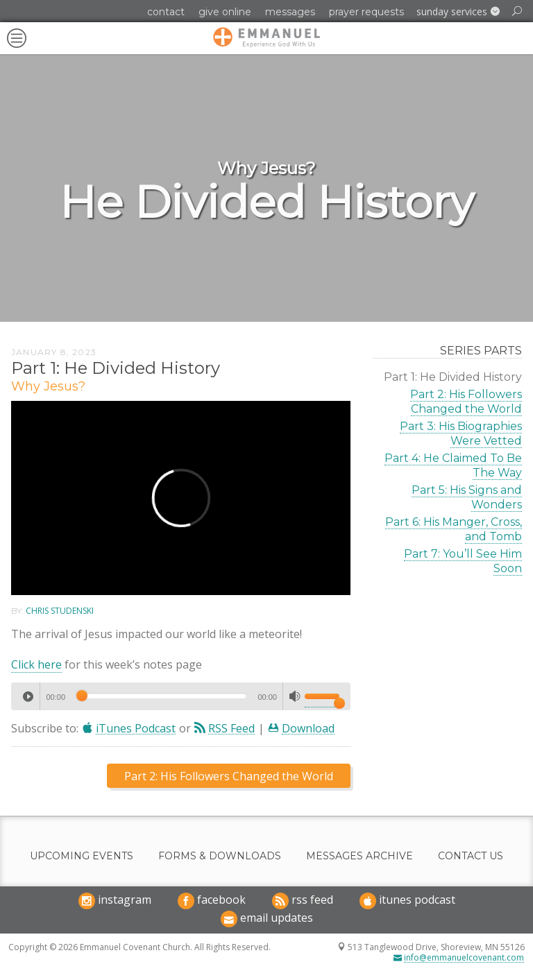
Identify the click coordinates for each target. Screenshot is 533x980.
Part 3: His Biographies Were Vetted (461, 433)
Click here (36, 664)
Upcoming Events (82, 856)
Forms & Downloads (220, 856)
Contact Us (471, 856)
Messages (290, 12)
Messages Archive (359, 856)
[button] (458, 12)
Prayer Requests (366, 12)
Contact (166, 12)
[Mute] (295, 696)
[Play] (28, 696)
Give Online (225, 12)
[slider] (161, 696)
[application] (181, 696)
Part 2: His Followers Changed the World (466, 402)
